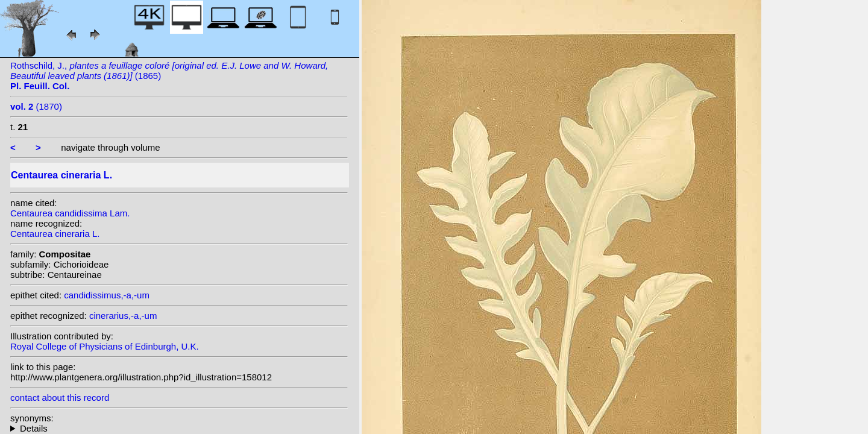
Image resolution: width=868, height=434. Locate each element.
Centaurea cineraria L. (55, 234)
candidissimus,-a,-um (107, 295)
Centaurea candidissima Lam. (70, 213)
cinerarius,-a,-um (123, 316)
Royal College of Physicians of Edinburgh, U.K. (105, 346)
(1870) (36, 106)
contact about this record (60, 398)
